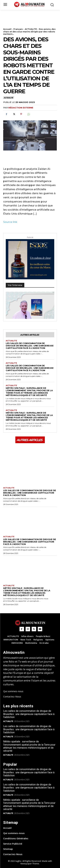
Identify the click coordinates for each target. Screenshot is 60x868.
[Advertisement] (29, 18)
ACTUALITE (31, 29)
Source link (10, 222)
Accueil (7, 29)
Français (18, 29)
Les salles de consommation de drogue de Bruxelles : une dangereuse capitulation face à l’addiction (30, 346)
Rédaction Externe (21, 108)
